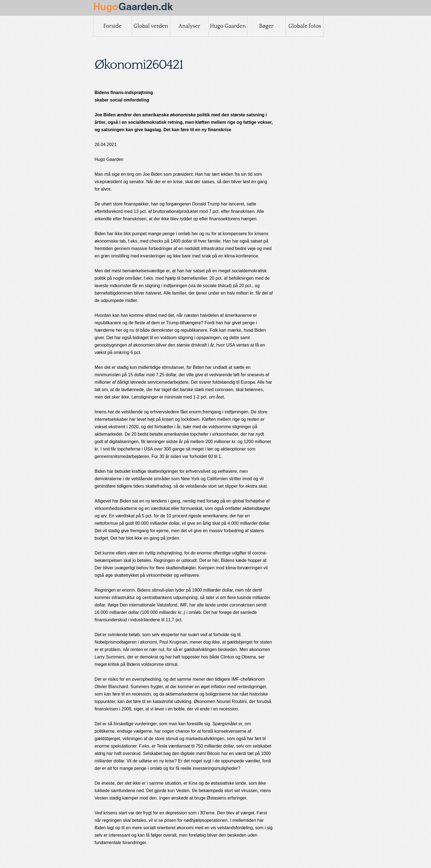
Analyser (189, 26)
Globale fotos (305, 26)
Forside (113, 26)
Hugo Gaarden (228, 26)
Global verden (151, 26)
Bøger (266, 26)
